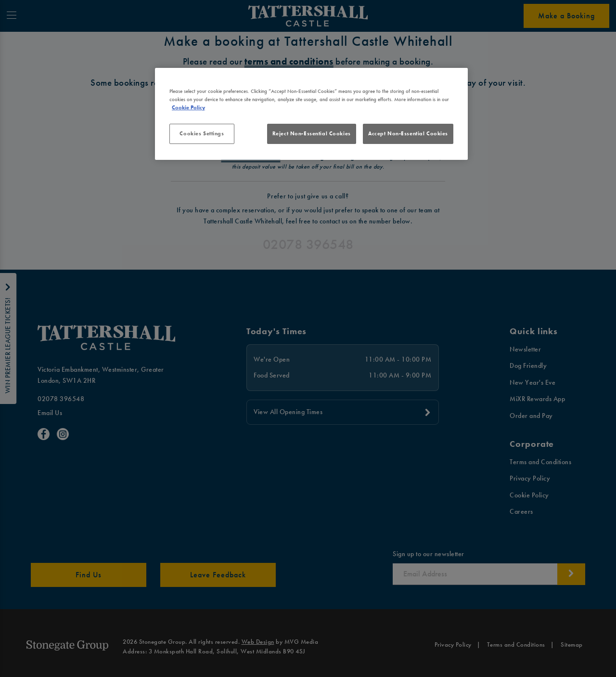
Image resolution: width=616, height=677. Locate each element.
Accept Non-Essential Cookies (408, 133)
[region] (311, 114)
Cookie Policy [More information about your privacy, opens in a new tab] (188, 107)
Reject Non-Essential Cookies (312, 133)
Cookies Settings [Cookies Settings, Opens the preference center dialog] (202, 133)
